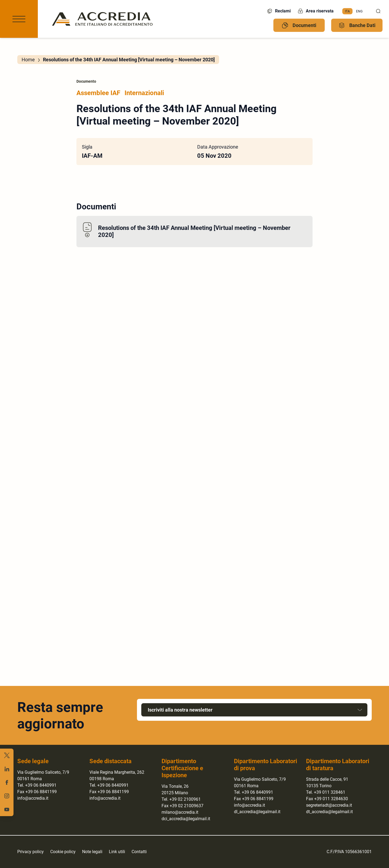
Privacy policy (31, 852)
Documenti (299, 25)
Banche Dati (357, 25)
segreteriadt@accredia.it (329, 805)
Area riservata (315, 11)
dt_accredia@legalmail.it (329, 812)
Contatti (139, 852)
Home (28, 60)
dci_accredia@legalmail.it (186, 819)
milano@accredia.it (180, 812)
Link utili (117, 852)
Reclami (279, 11)
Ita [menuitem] (347, 11)
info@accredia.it (33, 798)
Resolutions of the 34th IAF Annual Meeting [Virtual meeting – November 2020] (194, 231)
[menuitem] (347, 11)
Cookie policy (63, 852)
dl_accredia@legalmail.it (257, 812)
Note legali (92, 852)
